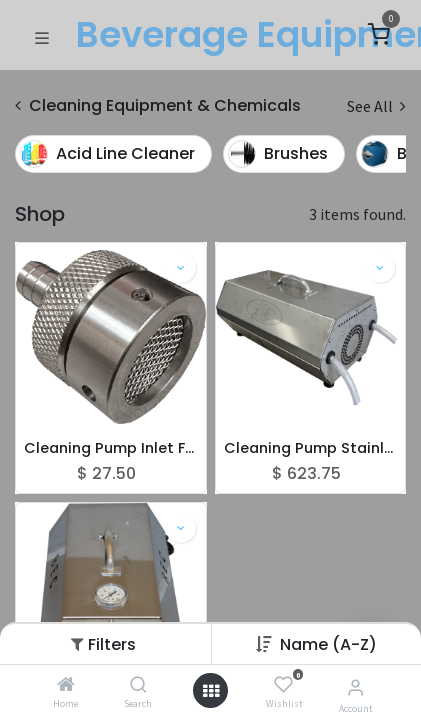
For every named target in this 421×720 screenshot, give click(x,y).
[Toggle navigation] (42, 36)
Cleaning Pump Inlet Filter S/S (111, 448)
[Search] (138, 685)
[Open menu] (211, 691)
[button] (328, 644)
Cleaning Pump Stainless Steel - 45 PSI (311, 448)
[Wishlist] (283, 685)
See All (376, 106)
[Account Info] (355, 687)
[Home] (66, 685)
